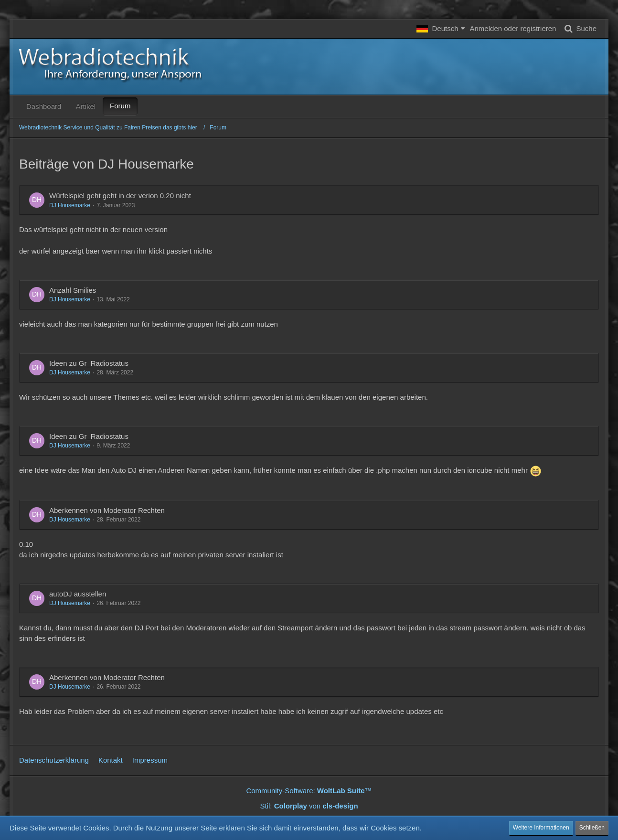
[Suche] (579, 29)
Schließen (592, 828)
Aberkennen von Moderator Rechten (107, 510)
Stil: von (309, 806)
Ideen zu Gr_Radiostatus (89, 363)
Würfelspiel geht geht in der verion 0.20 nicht (120, 196)
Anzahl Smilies (73, 290)
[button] (441, 29)
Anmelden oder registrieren (513, 28)
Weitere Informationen (541, 828)
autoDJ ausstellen (78, 594)
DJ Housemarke (70, 205)
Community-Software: (309, 791)
